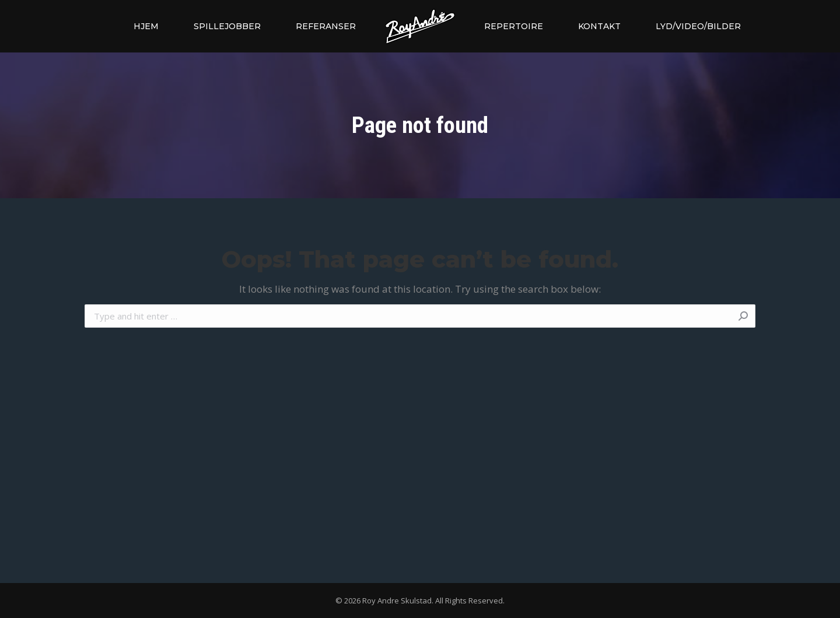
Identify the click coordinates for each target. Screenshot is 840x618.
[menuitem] (146, 26)
